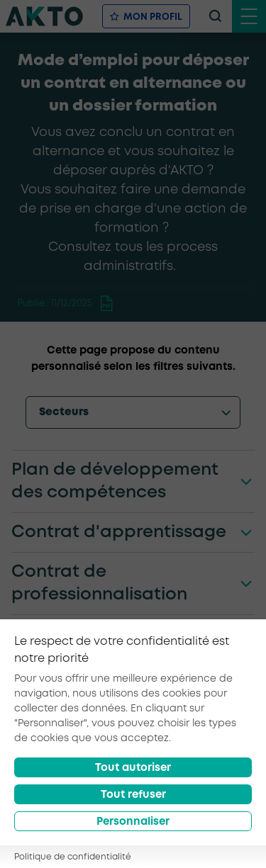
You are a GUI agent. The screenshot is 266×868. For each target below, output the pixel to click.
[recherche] (215, 16)
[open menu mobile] (249, 16)
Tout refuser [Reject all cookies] (133, 795)
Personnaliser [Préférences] (133, 822)
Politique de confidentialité (73, 857)
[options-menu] (133, 412)
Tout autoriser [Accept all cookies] (133, 768)
